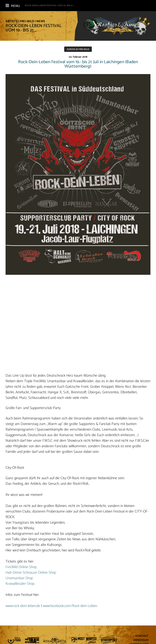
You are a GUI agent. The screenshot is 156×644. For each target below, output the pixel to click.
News (41, 21)
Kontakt (142, 636)
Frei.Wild (27, 21)
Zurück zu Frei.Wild (78, 49)
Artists (11, 21)
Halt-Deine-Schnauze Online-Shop (31, 573)
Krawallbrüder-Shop (20, 584)
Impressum (141, 640)
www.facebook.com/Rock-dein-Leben (70, 606)
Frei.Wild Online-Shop (21, 567)
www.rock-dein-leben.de (23, 606)
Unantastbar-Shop (19, 578)
